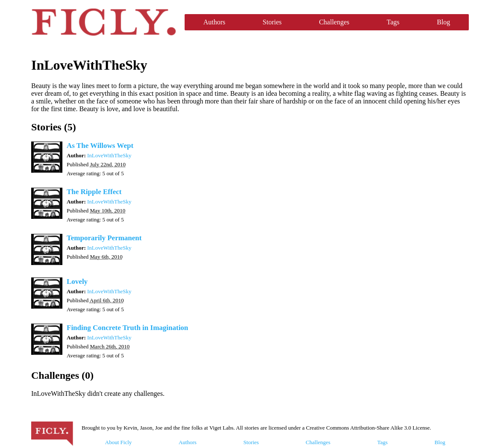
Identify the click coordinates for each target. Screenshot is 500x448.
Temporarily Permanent (104, 238)
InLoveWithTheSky (109, 155)
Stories (272, 22)
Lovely (77, 281)
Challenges (334, 22)
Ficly (104, 22)
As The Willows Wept (100, 146)
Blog (443, 22)
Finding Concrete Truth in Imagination (127, 328)
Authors (215, 22)
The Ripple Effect (94, 192)
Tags (393, 22)
